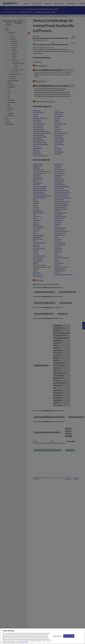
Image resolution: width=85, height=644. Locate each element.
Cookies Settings (57, 638)
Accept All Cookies (69, 638)
